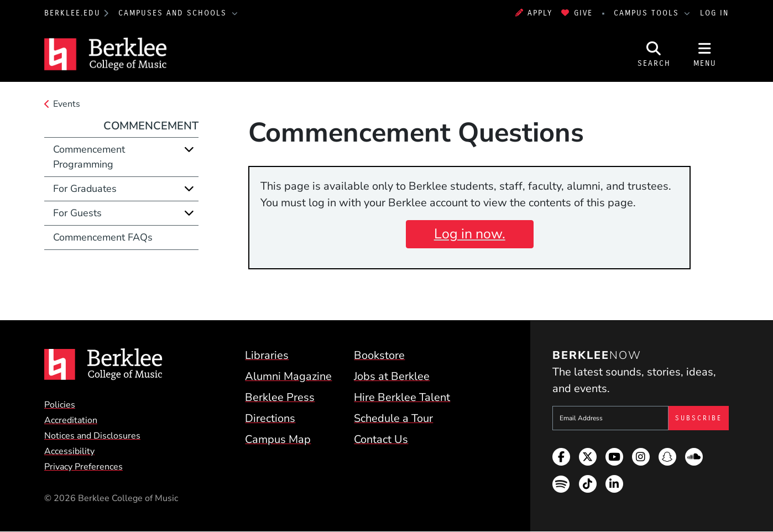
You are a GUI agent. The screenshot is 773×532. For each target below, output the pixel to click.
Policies (60, 405)
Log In (714, 13)
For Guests (77, 213)
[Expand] (189, 149)
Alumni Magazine (288, 376)
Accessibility (69, 451)
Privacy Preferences (83, 467)
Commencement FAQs (103, 237)
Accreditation (71, 420)
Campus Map (278, 439)
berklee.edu (72, 13)
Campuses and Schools (174, 13)
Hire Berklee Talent (402, 397)
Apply (534, 13)
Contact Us (381, 439)
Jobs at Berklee (392, 376)
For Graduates (85, 189)
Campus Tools (648, 13)
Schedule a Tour (393, 418)
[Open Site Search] (654, 54)
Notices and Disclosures (92, 436)
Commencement (151, 126)
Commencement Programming (89, 157)
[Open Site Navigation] (705, 54)
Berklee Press (280, 397)
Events (67, 104)
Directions (270, 418)
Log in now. (470, 234)
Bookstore (379, 355)
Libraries (267, 355)
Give (577, 13)
